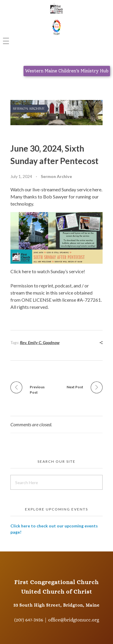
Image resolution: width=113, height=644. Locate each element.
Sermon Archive (56, 176)
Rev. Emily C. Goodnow (40, 342)
